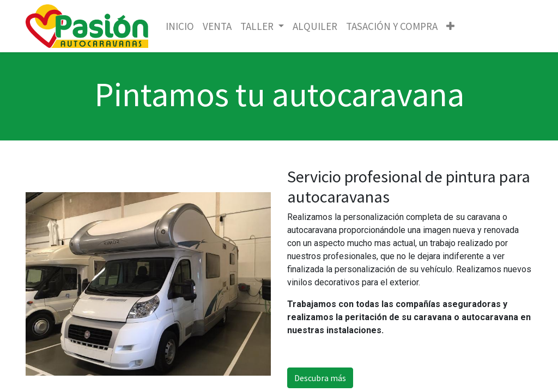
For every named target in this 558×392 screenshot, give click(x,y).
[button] (450, 26)
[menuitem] (180, 26)
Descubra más (320, 378)
